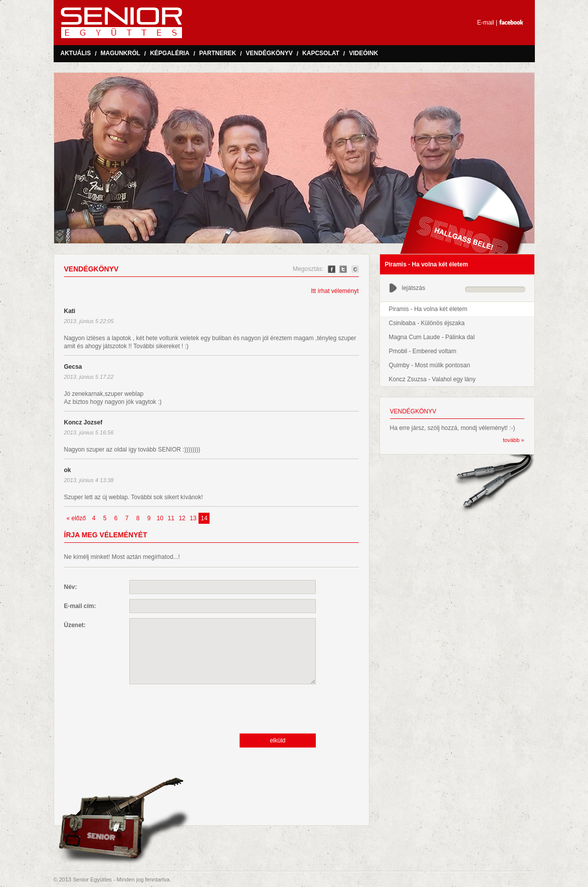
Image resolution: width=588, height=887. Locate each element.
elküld (277, 741)
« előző (76, 518)
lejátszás (407, 288)
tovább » (513, 440)
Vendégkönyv (269, 53)
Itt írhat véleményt (335, 291)
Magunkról (121, 53)
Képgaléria (170, 53)
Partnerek (218, 53)
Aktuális (76, 53)
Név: (71, 587)
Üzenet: (75, 625)
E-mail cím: (80, 606)
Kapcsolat (321, 53)
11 (171, 518)
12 (182, 518)
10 (160, 518)
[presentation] (206, 709)
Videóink (363, 53)
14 (204, 518)
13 (193, 518)
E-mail (486, 23)
